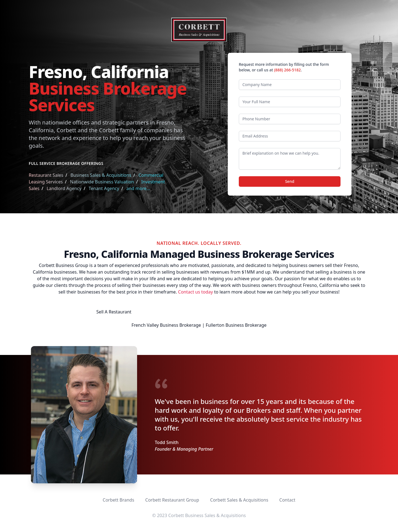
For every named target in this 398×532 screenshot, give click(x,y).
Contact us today (195, 292)
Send (290, 181)
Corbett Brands (119, 500)
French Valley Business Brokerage (166, 325)
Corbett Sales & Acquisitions (239, 500)
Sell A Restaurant (114, 312)
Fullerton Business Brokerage (236, 325)
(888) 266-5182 (287, 70)
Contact (287, 500)
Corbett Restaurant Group (172, 500)
